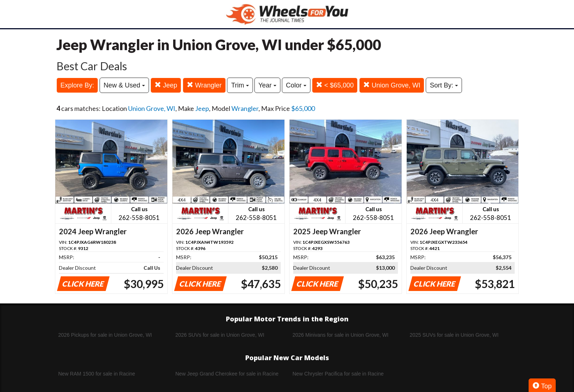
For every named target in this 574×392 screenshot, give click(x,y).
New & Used (124, 85)
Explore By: (77, 85)
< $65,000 (335, 85)
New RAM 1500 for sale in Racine (97, 374)
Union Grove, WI (392, 85)
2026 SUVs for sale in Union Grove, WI (220, 335)
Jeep (166, 85)
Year (267, 85)
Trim (240, 85)
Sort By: (444, 85)
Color (296, 85)
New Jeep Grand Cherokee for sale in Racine (227, 374)
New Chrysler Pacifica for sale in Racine (338, 374)
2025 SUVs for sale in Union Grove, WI (454, 335)
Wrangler (204, 85)
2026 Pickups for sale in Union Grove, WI (105, 335)
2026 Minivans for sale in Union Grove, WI (340, 335)
